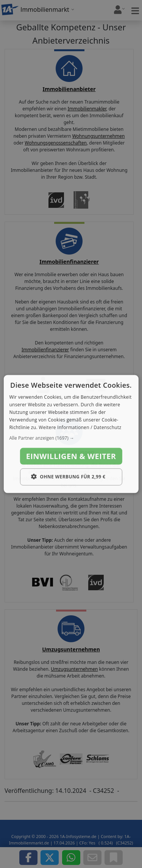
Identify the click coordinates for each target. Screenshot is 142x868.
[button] (71, 438)
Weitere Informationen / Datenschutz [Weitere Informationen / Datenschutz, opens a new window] (80, 427)
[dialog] (71, 434)
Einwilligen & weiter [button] (71, 456)
